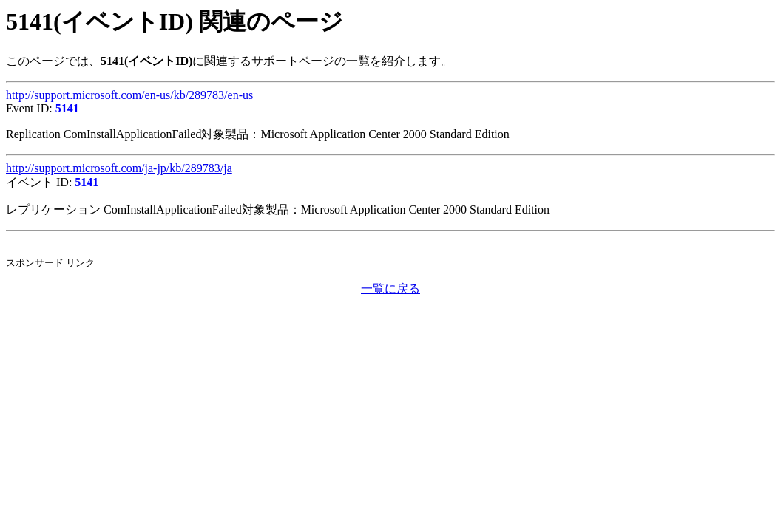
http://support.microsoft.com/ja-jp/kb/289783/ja (119, 168)
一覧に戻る (390, 289)
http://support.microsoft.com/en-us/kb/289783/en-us (129, 95)
